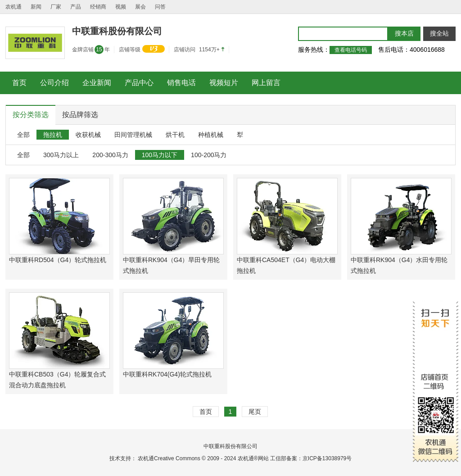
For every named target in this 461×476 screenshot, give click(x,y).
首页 (206, 412)
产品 (76, 7)
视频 (121, 7)
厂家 (56, 7)
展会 (140, 7)
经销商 (98, 7)
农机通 (14, 7)
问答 (160, 7)
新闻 (36, 7)
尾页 (255, 412)
